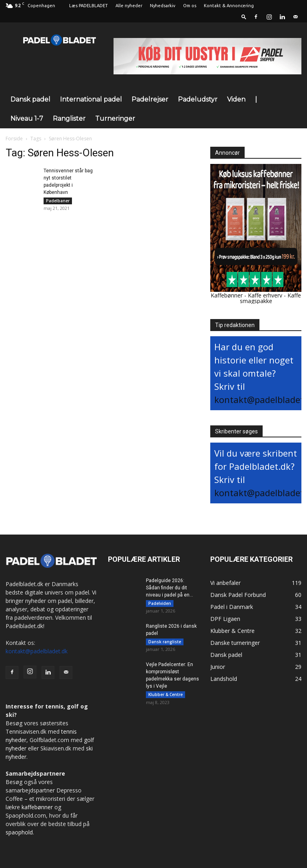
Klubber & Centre (165, 697)
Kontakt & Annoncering (229, 6)
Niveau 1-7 (27, 119)
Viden (236, 99)
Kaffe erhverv (265, 295)
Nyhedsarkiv (163, 6)
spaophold (19, 832)
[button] (244, 17)
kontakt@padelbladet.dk (37, 651)
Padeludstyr (198, 99)
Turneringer (115, 119)
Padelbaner (58, 201)
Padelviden (160, 603)
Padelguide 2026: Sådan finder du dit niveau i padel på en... (169, 588)
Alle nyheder (129, 6)
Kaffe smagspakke (271, 298)
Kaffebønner (227, 295)
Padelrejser (150, 99)
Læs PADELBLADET (89, 6)
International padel (91, 99)
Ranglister (69, 119)
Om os (190, 6)
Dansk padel (30, 99)
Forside (14, 139)
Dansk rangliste (165, 643)
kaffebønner (37, 807)
